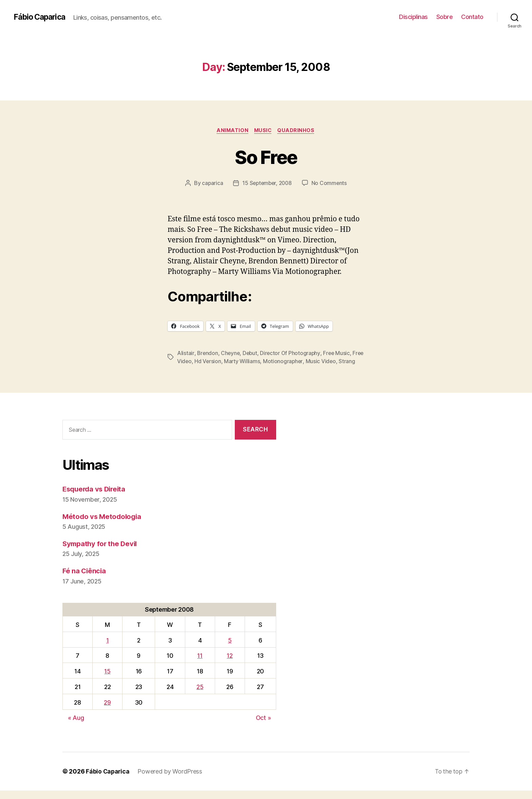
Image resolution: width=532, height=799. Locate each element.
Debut (251, 353)
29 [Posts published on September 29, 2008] (107, 711)
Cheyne (231, 353)
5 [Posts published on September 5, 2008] (230, 648)
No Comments (331, 184)
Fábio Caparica (41, 17)
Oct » (263, 726)
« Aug (76, 726)
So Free (266, 157)
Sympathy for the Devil (101, 552)
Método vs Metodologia (103, 525)
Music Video (335, 361)
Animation (232, 131)
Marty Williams (256, 361)
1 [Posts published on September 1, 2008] (108, 648)
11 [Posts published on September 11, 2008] (200, 664)
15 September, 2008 (267, 184)
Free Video (191, 361)
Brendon (207, 353)
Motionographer (297, 361)
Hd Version (221, 361)
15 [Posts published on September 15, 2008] (107, 680)
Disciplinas (413, 17)
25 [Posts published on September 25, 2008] (200, 695)
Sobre (445, 17)
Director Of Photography (292, 353)
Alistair (186, 353)
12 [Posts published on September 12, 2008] (230, 664)
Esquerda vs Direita (96, 497)
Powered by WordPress (171, 780)
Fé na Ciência (85, 579)
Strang (185, 370)
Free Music (339, 353)
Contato (472, 17)
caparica (211, 184)
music (264, 131)
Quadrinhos (298, 131)
